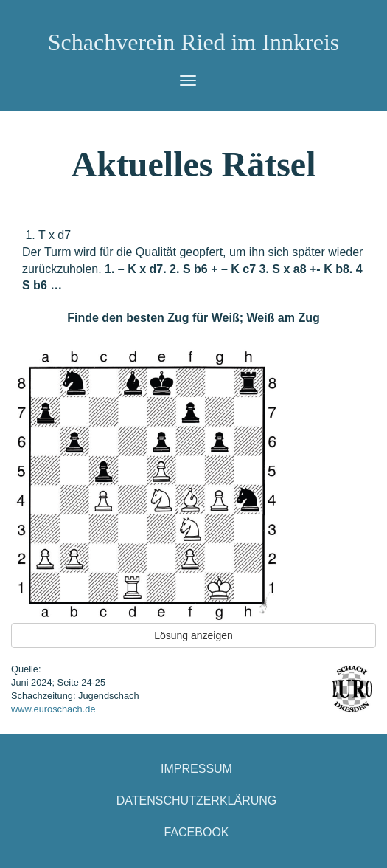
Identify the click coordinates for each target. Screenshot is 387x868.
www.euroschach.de (53, 709)
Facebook (196, 832)
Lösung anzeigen (193, 635)
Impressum (196, 769)
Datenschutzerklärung (197, 800)
